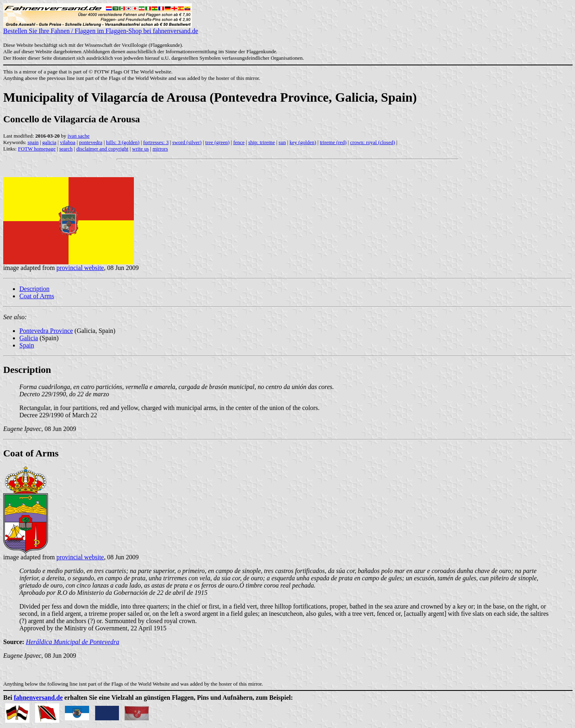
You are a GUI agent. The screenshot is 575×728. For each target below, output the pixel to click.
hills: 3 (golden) (123, 142)
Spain (27, 345)
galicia (49, 142)
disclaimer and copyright (102, 149)
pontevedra (91, 142)
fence (239, 142)
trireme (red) (333, 142)
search (66, 149)
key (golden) (303, 142)
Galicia (29, 338)
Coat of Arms (37, 296)
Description (34, 289)
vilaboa (68, 142)
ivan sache (79, 136)
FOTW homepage (36, 149)
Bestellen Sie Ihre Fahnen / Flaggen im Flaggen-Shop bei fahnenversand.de (101, 28)
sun (282, 142)
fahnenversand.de (38, 698)
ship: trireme (262, 142)
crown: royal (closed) (372, 142)
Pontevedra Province (46, 331)
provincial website (80, 268)
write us (141, 149)
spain (33, 142)
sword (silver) (187, 142)
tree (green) (217, 142)
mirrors (160, 149)
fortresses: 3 (156, 142)
